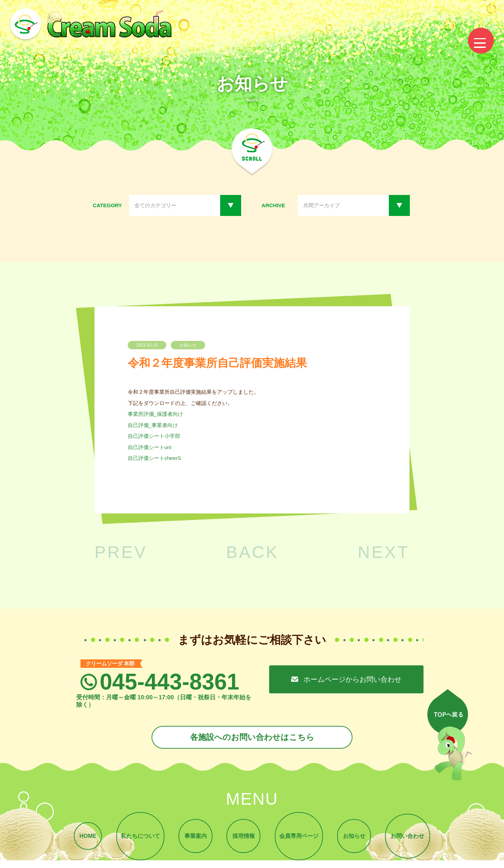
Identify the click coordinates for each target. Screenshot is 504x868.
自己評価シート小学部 (154, 436)
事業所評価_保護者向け (155, 414)
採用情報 (243, 839)
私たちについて (135, 839)
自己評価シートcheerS (155, 458)
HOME (81, 839)
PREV (121, 552)
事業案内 (193, 839)
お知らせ (358, 839)
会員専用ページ (301, 839)
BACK (253, 552)
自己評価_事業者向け (153, 425)
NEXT (384, 552)
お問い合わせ (414, 839)
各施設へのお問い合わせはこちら (252, 738)
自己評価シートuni (150, 447)
